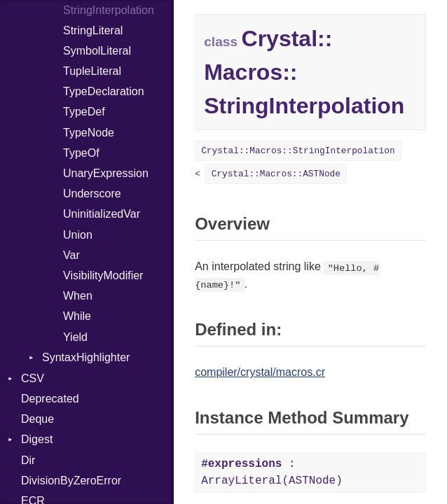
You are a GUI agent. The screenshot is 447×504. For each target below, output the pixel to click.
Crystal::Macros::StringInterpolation (298, 151)
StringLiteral (93, 30)
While (77, 316)
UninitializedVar (102, 214)
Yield (75, 337)
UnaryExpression (106, 173)
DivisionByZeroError (71, 481)
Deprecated (50, 399)
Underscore (92, 194)
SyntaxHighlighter (86, 357)
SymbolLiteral (97, 51)
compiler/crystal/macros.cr (260, 372)
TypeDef (84, 112)
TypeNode (89, 133)
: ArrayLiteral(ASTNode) (272, 472)
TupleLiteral (92, 71)
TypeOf (81, 153)
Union (78, 235)
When (78, 296)
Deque (37, 419)
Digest (37, 439)
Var (71, 255)
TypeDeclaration (104, 91)
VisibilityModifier (103, 275)
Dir (28, 460)
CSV (33, 378)
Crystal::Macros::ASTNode (276, 174)
